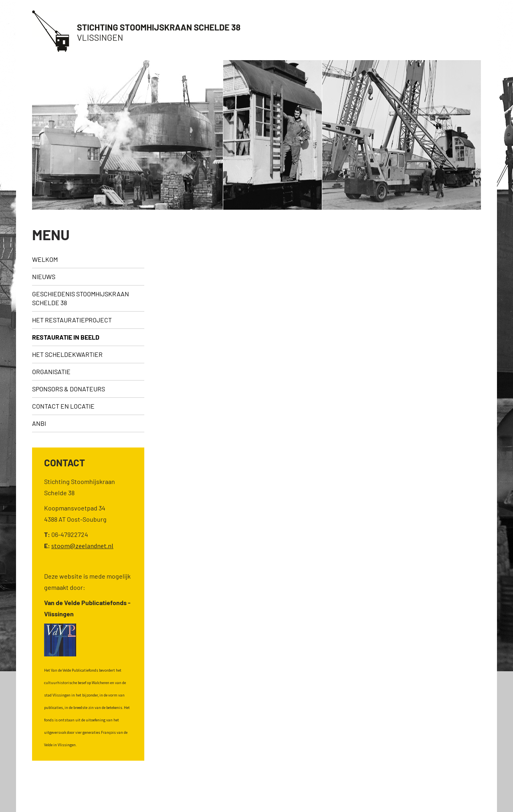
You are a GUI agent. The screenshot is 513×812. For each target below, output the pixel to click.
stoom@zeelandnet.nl (82, 546)
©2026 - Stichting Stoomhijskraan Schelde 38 (78, 795)
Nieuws (44, 276)
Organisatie (51, 372)
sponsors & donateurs (69, 389)
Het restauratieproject (72, 320)
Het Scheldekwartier (67, 354)
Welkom (45, 259)
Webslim (485, 795)
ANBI (39, 423)
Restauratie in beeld (66, 337)
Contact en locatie (63, 406)
